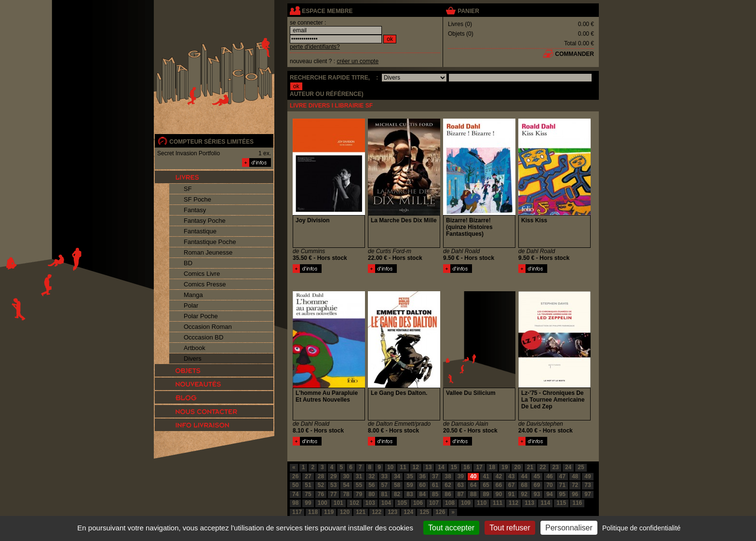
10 (390, 467)
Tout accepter (451, 528)
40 (473, 476)
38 (448, 476)
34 (397, 476)
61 (435, 485)
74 (295, 494)
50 (295, 485)
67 (511, 485)
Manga (193, 295)
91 (511, 494)
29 (333, 476)
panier (468, 11)
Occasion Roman (208, 327)
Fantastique (200, 231)
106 (418, 503)
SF (188, 189)
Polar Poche (201, 316)
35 (410, 476)
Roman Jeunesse (208, 252)
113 (529, 503)
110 (482, 503)
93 (537, 494)
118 (313, 512)
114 (545, 503)
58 (397, 485)
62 (448, 485)
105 (402, 503)
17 (479, 467)
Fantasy (195, 210)
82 (397, 494)
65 (486, 485)
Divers (193, 358)
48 (575, 476)
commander (574, 54)
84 (423, 494)
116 (577, 503)
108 (450, 503)
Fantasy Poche (205, 221)
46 (549, 476)
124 (408, 512)
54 (346, 485)
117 (297, 512)
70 (549, 485)
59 (410, 485)
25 (581, 467)
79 (359, 494)
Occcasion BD (203, 337)
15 (454, 467)
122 (377, 512)
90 (499, 494)
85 (435, 494)
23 (556, 467)
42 (499, 476)
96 (575, 494)
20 (517, 467)
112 (513, 503)
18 (492, 467)
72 (575, 485)
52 (321, 485)
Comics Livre (202, 274)
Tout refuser (510, 528)
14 (441, 467)
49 (587, 476)
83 (410, 494)
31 (359, 476)
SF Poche (197, 199)
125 (424, 512)
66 (499, 485)
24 (568, 467)
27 (308, 476)
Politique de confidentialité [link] (641, 528)
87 (461, 494)
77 (333, 494)
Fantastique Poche (210, 242)
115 (561, 503)
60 (423, 485)
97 (587, 494)
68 (524, 485)
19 (505, 467)
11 (403, 467)
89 (486, 494)
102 (354, 503)
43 (511, 476)
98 (295, 503)
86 (448, 494)
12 (416, 467)
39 (461, 476)
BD (188, 263)
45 (537, 476)
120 (345, 512)
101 (338, 503)
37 (435, 476)
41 (486, 476)
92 (524, 494)
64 (473, 485)
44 (524, 476)
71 (562, 485)
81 (385, 494)
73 (587, 485)
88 (473, 494)
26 (295, 476)
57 (385, 485)
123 (392, 512)
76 (321, 494)
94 (549, 494)
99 (308, 503)
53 (333, 485)
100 (323, 503)
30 (346, 476)
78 (346, 494)
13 (428, 467)
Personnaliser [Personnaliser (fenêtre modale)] (569, 528)
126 (440, 512)
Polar (191, 305)
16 (466, 467)
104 (386, 503)
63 (461, 485)
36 (423, 476)
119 (329, 512)
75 (308, 494)
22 (543, 467)
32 (371, 476)
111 (498, 503)
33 (385, 476)
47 (562, 476)
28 (321, 476)
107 (434, 503)
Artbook (195, 348)
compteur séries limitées (211, 142)
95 (562, 494)
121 (361, 512)
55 (359, 485)
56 (371, 485)
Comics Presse (205, 284)
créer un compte (358, 61)
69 (537, 485)
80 (371, 494)
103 (370, 503)
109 (466, 503)
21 (530, 467)
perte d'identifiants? (315, 47)
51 (308, 485)
